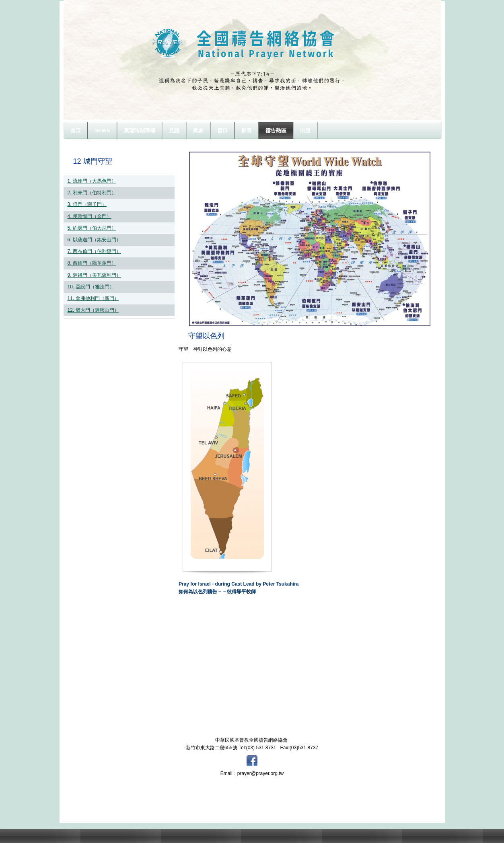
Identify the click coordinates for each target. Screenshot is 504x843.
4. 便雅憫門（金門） (89, 216)
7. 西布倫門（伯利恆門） (94, 251)
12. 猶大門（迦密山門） (93, 310)
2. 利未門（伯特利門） (92, 193)
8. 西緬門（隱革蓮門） (92, 263)
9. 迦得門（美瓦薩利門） (94, 275)
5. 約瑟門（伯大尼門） (92, 228)
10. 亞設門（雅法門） (91, 287)
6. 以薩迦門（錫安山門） (94, 240)
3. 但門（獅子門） (87, 204)
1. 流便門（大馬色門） (92, 181)
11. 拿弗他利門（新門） (93, 298)
